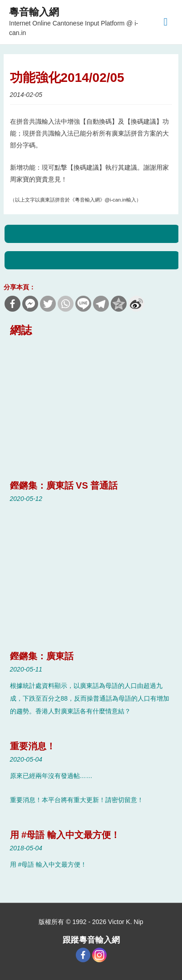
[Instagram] (99, 955)
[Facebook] (83, 955)
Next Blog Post (92, 260)
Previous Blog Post (92, 234)
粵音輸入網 (34, 12)
